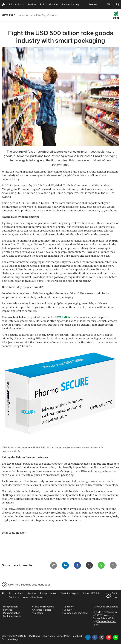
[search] (118, 4)
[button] (116, 637)
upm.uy (68, 610)
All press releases (42, 610)
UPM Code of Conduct (106, 607)
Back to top (115, 595)
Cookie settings (10, 639)
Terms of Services (107, 621)
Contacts (14, 597)
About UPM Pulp (92, 593)
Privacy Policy (63, 636)
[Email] (113, 565)
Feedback (77, 636)
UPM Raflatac (64, 317)
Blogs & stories (49, 15)
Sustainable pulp (70, 593)
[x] (102, 637)
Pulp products (16, 593)
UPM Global (34, 636)
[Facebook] (77, 565)
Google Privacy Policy (104, 618)
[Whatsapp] (101, 565)
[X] (89, 565)
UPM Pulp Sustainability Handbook (29, 585)
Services (32, 593)
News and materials (29, 15)
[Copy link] (53, 565)
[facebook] (95, 637)
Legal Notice (48, 636)
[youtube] (109, 637)
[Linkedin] (65, 565)
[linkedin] (88, 637)
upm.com (69, 607)
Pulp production (49, 593)
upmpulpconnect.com (76, 613)
